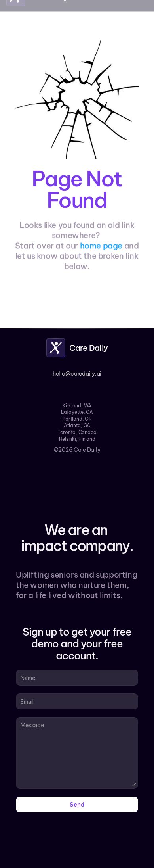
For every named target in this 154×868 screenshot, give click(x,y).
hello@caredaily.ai (77, 374)
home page (101, 247)
